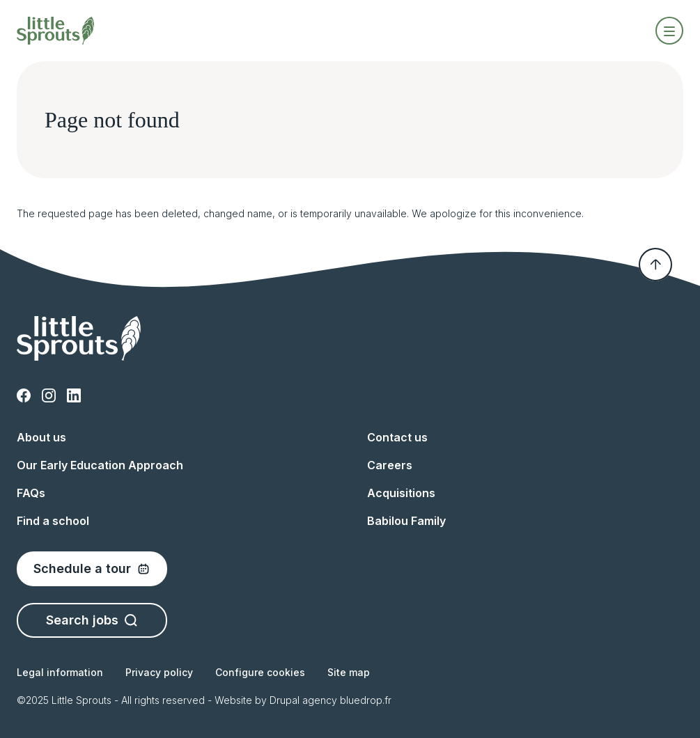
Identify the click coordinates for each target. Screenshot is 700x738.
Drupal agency (303, 700)
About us (41, 437)
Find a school (53, 521)
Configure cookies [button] (260, 672)
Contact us (397, 437)
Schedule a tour (92, 568)
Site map (349, 672)
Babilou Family (406, 521)
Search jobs (92, 620)
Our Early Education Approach (100, 465)
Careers (390, 465)
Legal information (60, 672)
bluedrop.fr (366, 700)
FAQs (31, 493)
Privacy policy (159, 672)
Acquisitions (401, 493)
